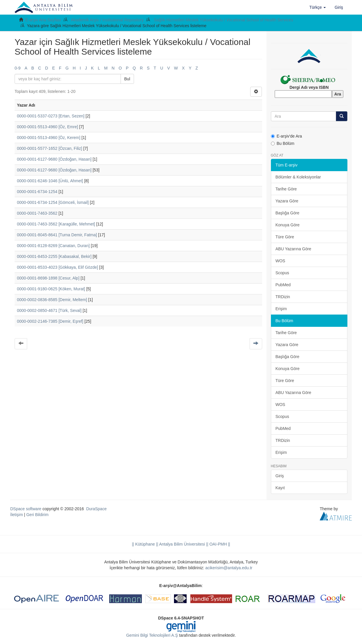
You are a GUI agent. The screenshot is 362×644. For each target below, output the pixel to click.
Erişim (281, 309)
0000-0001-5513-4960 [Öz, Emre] (47, 127)
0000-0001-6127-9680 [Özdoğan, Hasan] (54, 159)
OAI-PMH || (219, 544)
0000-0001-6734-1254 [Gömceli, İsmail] (53, 202)
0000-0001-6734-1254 (37, 192)
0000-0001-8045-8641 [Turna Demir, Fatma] (57, 235)
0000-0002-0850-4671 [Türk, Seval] (49, 310)
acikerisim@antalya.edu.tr (229, 568)
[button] (318, 7)
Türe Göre (285, 237)
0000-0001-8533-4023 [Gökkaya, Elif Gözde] (58, 267)
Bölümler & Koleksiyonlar (298, 177)
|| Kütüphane (143, 544)
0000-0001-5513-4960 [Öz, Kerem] (49, 138)
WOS (280, 261)
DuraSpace (96, 509)
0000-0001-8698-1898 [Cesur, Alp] (48, 278)
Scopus (282, 273)
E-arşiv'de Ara (287, 136)
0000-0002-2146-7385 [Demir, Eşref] (50, 321)
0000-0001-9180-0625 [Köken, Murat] (51, 289)
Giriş (280, 476)
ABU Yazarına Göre (293, 249)
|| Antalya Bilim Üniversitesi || (182, 544)
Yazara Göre (287, 201)
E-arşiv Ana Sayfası (43, 20)
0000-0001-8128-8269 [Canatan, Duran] (53, 246)
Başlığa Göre (288, 213)
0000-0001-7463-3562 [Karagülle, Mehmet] (56, 224)
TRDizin (283, 297)
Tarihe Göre (286, 189)
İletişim (17, 515)
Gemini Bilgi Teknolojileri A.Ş (152, 635)
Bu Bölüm (283, 143)
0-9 (18, 68)
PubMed (283, 285)
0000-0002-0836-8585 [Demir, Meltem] (52, 300)
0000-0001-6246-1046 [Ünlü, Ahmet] (50, 181)
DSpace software (26, 509)
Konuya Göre (288, 225)
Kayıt (280, 488)
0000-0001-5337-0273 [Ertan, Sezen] (51, 116)
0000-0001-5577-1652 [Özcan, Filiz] (49, 148)
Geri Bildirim (37, 515)
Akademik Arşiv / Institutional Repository (107, 20)
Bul (127, 79)
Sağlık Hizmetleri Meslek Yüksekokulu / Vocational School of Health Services (223, 20)
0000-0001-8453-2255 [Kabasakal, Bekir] (54, 256)
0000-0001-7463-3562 (37, 213)
